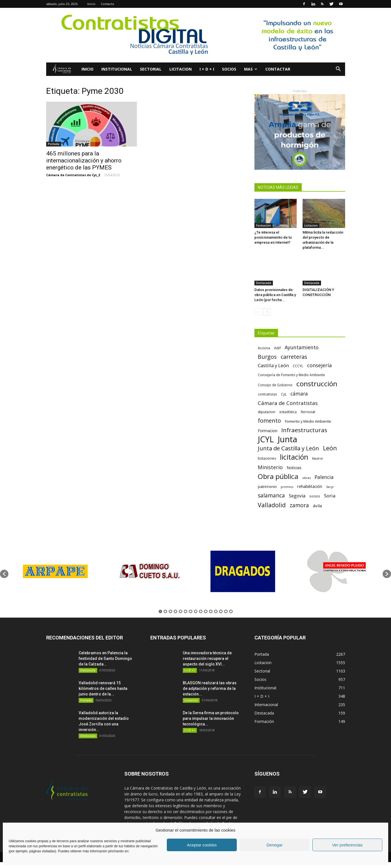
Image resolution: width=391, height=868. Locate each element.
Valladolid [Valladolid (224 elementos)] (272, 505)
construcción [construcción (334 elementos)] (317, 384)
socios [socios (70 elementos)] (315, 496)
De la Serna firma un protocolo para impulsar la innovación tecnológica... (211, 718)
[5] (300, 132)
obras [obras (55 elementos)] (306, 478)
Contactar (278, 69)
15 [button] (231, 611)
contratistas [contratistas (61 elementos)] (267, 394)
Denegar (275, 845)
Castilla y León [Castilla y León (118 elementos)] (273, 365)
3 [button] (170, 611)
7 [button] (191, 611)
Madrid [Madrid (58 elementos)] (317, 458)
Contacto (107, 4)
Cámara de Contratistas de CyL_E (73, 175)
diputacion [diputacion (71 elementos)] (267, 412)
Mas (251, 69)
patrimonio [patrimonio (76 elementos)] (267, 487)
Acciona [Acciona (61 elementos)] (264, 348)
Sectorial (151, 69)
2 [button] (165, 611)
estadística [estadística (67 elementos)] (288, 412)
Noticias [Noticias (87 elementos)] (294, 468)
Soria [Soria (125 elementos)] (330, 496)
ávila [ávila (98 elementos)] (317, 506)
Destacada (264, 283)
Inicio (91, 4)
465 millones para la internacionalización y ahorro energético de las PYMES (84, 160)
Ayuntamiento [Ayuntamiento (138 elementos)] (302, 347)
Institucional (117, 69)
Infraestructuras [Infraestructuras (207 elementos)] (304, 430)
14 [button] (226, 611)
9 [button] (201, 611)
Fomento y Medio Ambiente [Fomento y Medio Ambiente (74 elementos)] (308, 421)
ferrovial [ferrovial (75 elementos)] (308, 412)
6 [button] (186, 611)
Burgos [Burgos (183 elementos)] (267, 357)
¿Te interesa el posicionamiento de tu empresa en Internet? (273, 237)
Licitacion (181, 69)
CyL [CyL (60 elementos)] (284, 394)
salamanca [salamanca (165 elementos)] (271, 496)
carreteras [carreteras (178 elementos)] (294, 357)
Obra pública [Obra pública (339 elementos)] (278, 476)
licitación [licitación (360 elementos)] (294, 457)
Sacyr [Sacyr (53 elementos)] (330, 487)
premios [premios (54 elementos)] (287, 487)
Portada (54, 144)
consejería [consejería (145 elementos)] (319, 365)
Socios (229, 69)
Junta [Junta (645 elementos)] (287, 439)
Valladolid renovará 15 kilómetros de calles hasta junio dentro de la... (103, 688)
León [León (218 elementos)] (330, 448)
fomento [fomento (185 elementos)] (269, 421)
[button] (338, 70)
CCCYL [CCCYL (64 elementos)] (298, 366)
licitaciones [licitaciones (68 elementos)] (267, 458)
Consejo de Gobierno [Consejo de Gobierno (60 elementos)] (275, 385)
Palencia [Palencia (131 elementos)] (324, 477)
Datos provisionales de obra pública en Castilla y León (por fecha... (275, 295)
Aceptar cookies (202, 845)
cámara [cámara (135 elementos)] (299, 394)
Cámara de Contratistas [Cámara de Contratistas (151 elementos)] (288, 403)
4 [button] (175, 611)
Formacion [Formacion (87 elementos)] (268, 431)
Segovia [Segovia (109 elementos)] (297, 496)
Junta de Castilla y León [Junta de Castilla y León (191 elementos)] (288, 448)
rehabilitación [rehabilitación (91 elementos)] (310, 486)
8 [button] (196, 611)
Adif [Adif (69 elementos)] (277, 348)
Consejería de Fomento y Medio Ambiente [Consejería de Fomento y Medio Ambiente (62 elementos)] (291, 375)
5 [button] (181, 611)
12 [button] (216, 611)
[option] (55, 571)
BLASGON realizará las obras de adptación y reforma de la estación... (210, 688)
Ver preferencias (347, 845)
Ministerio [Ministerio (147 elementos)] (270, 467)
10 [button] (206, 611)
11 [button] (211, 611)
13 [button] (221, 611)
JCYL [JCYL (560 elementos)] (266, 439)
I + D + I (207, 69)
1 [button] (160, 611)
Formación (264, 225)
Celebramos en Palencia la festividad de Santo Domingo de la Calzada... (105, 658)
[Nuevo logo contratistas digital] (196, 35)
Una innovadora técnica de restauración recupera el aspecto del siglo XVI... (207, 658)
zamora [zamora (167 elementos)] (299, 505)
